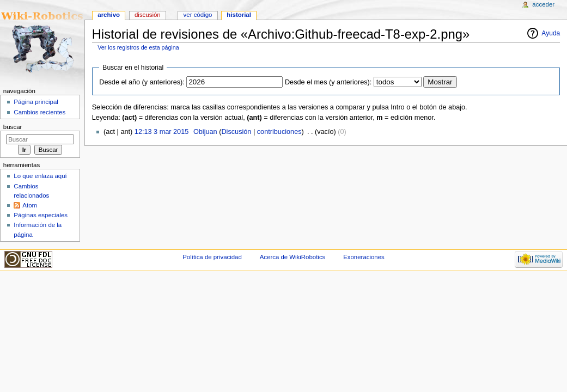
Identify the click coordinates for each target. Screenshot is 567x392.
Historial (239, 15)
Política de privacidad (212, 257)
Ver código (198, 15)
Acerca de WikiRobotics (293, 257)
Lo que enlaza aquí (40, 176)
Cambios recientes (39, 112)
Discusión (236, 132)
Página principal (36, 102)
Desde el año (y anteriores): (142, 82)
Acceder (543, 4)
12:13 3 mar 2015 (161, 132)
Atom (30, 205)
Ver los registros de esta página (138, 47)
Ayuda (551, 33)
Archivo (109, 15)
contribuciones (279, 132)
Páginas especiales (41, 215)
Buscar (13, 127)
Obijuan (205, 132)
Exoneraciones (364, 257)
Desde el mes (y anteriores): (328, 82)
